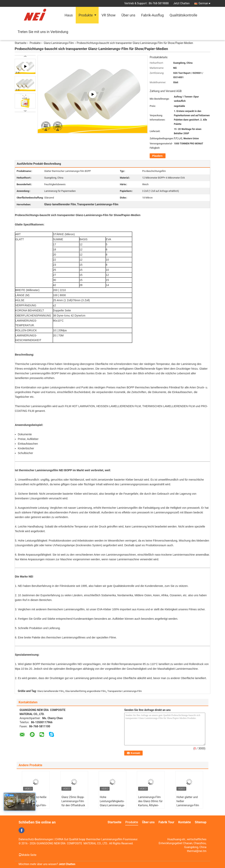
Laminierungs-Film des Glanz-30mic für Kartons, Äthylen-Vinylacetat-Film (150, 803)
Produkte (86, 15)
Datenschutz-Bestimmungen (36, 839)
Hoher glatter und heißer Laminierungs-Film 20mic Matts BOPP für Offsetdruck (188, 805)
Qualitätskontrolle (183, 15)
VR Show (108, 15)
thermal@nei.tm (197, 851)
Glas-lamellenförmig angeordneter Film (85, 691)
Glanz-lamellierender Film (51, 691)
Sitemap (201, 822)
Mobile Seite (27, 855)
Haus (69, 15)
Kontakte (185, 822)
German (204, 3)
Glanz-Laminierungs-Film (59, 43)
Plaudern (157, 156)
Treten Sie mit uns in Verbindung (43, 32)
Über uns (128, 15)
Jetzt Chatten (181, 3)
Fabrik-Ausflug (153, 15)
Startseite (21, 43)
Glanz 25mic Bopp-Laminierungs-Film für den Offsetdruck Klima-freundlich (73, 803)
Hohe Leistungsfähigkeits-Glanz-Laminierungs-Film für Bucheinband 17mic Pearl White (112, 807)
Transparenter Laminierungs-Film (125, 691)
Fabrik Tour (166, 822)
